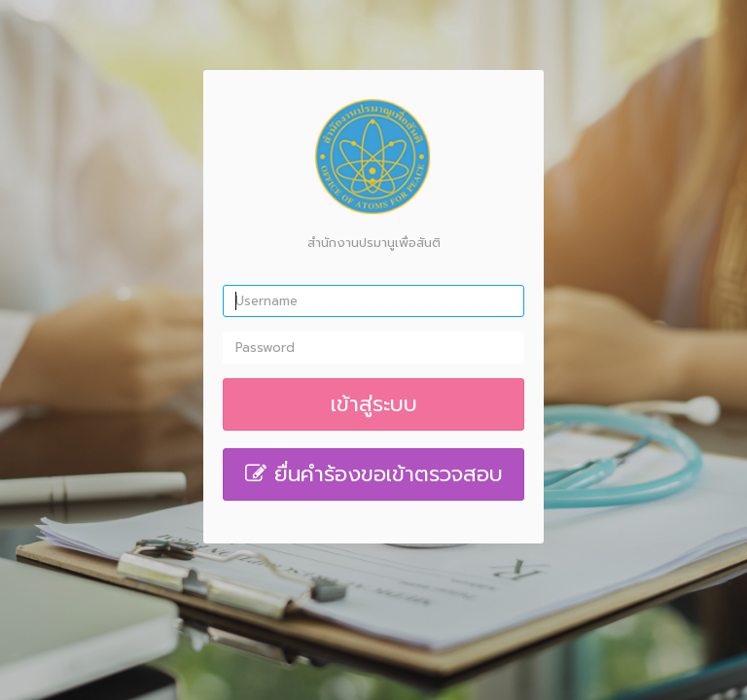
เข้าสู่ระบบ (374, 404)
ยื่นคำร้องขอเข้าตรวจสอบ (374, 474)
